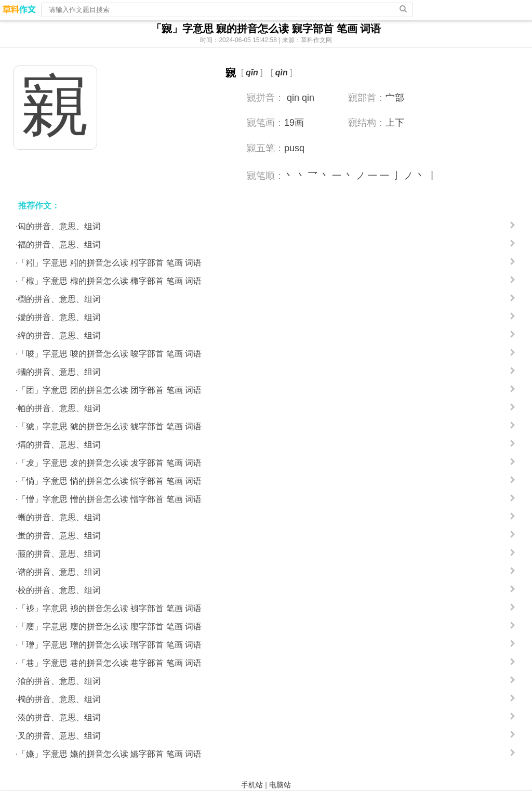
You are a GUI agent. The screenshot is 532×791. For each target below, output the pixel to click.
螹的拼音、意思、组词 (59, 517)
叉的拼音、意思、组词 (59, 736)
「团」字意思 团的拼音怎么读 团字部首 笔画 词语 (110, 390)
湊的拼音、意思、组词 (59, 717)
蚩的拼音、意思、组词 (59, 536)
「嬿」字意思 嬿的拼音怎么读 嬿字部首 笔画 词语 (110, 754)
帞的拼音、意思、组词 (59, 408)
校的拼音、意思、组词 (59, 590)
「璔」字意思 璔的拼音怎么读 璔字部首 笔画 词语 (110, 645)
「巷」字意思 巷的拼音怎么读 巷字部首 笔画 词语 (110, 663)
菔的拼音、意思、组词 (59, 554)
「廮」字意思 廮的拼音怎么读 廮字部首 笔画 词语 (110, 627)
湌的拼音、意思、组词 (59, 681)
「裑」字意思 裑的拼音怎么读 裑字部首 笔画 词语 (110, 608)
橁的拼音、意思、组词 (59, 699)
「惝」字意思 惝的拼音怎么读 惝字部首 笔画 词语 (110, 481)
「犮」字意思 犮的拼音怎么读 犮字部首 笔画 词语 (110, 463)
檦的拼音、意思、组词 (59, 299)
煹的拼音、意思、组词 (59, 445)
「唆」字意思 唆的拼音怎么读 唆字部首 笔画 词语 (110, 354)
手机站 (252, 785)
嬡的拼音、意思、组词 (59, 317)
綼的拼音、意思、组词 (59, 335)
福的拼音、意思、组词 (59, 245)
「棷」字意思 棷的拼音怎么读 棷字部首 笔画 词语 (110, 281)
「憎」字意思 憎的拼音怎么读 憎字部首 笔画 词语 (110, 499)
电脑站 (280, 785)
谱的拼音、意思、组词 (59, 572)
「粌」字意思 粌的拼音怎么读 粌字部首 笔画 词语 (110, 263)
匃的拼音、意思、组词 (59, 226)
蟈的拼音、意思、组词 (59, 372)
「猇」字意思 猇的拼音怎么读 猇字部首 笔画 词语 (110, 426)
